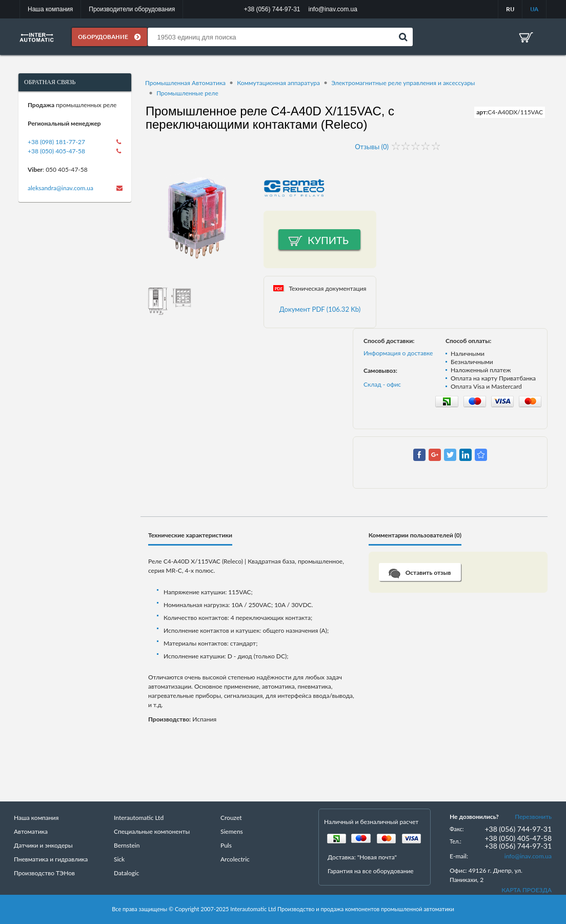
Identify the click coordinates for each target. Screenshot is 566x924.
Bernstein (127, 846)
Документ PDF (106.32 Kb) (320, 310)
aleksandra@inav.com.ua (60, 188)
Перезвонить (533, 817)
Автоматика (31, 832)
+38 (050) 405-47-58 (56, 151)
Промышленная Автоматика (185, 83)
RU (510, 9)
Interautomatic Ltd (139, 818)
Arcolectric (235, 860)
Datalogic (127, 873)
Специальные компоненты (152, 832)
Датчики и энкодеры (43, 846)
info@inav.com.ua (528, 857)
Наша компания (50, 9)
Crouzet (231, 818)
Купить (328, 240)
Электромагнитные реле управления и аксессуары (403, 83)
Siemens (232, 832)
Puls (226, 846)
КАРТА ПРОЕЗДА (527, 890)
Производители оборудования (132, 9)
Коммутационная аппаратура (278, 83)
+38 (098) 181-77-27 (56, 142)
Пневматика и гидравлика (51, 860)
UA (534, 9)
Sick (119, 860)
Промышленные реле (187, 93)
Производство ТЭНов (44, 873)
